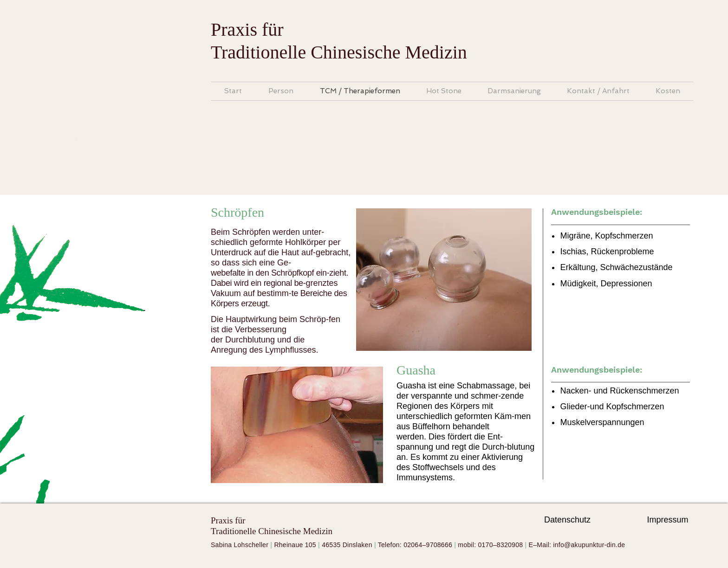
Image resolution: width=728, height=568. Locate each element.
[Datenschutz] (567, 520)
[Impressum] (668, 520)
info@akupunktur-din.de (589, 545)
